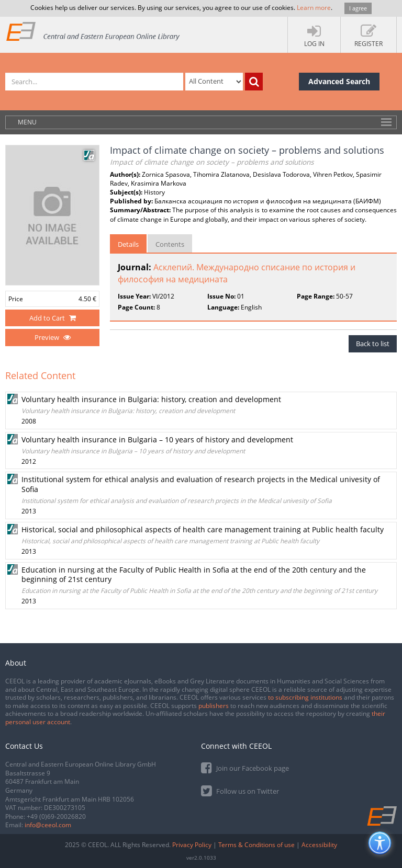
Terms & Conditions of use (256, 845)
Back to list (373, 344)
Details (128, 244)
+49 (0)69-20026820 (56, 816)
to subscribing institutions (305, 697)
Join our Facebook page (245, 767)
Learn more (314, 8)
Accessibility (319, 845)
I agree (358, 8)
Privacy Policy (192, 845)
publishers (214, 706)
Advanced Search (339, 81)
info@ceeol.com (48, 825)
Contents (170, 244)
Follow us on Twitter (240, 790)
